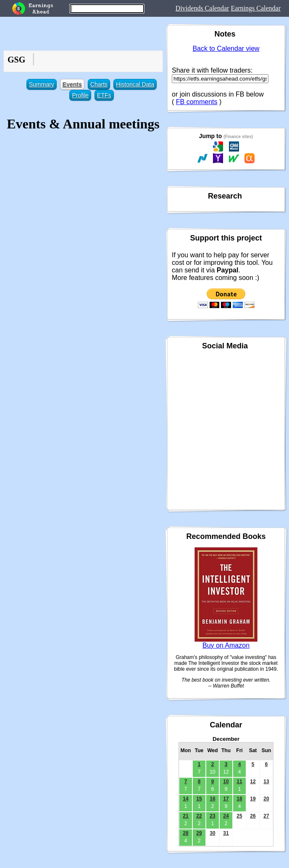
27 (266, 816)
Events (72, 84)
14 (185, 799)
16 (212, 799)
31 (226, 833)
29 (199, 833)
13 (266, 782)
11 (239, 782)
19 (253, 799)
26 (253, 816)
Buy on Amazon (226, 645)
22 (199, 816)
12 (253, 782)
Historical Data (135, 84)
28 (185, 833)
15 (199, 799)
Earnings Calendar (256, 8)
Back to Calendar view (226, 48)
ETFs (104, 95)
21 (185, 816)
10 (226, 782)
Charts (99, 84)
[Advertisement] (83, 200)
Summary (42, 84)
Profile (80, 95)
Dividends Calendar (202, 8)
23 (212, 816)
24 (226, 816)
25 (239, 816)
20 (266, 799)
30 (212, 833)
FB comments (197, 102)
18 (239, 799)
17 (226, 799)
